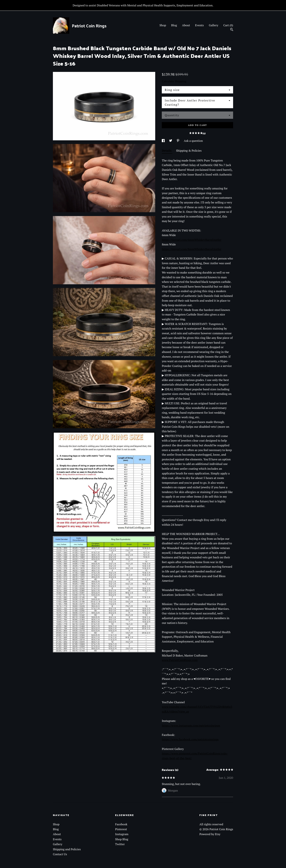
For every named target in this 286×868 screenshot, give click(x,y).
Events (200, 25)
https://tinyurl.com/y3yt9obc (191, 370)
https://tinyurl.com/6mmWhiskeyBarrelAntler (192, 240)
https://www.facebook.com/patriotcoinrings (190, 739)
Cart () (228, 25)
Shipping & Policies (189, 151)
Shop (163, 25)
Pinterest (121, 829)
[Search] (232, 30)
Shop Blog (122, 839)
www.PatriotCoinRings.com (180, 660)
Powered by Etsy (210, 834)
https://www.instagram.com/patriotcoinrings (191, 725)
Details (167, 151)
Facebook (121, 824)
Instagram (122, 834)
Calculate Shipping (174, 81)
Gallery (213, 25)
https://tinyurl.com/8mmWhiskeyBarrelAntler (192, 249)
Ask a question (193, 141)
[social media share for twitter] (171, 141)
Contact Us (60, 854)
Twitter (120, 844)
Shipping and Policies (67, 849)
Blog (174, 25)
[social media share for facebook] (164, 141)
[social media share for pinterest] (178, 141)
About (186, 25)
